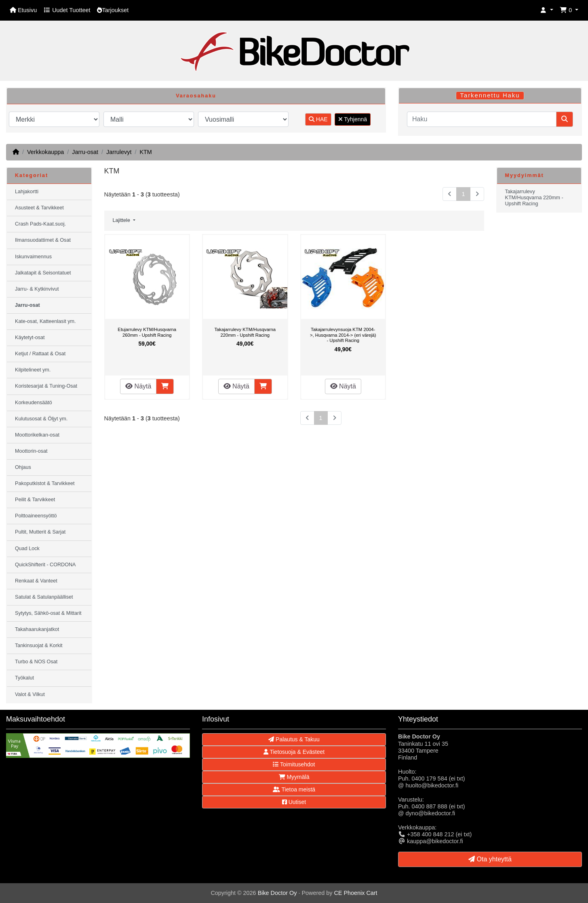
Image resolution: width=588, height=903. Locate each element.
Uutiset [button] (294, 802)
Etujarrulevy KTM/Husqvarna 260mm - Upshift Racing (147, 332)
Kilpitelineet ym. (33, 370)
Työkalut (24, 678)
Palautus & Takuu (294, 739)
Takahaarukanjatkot (37, 629)
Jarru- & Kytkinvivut (37, 289)
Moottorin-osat (31, 451)
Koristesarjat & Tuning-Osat (46, 386)
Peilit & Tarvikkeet (35, 500)
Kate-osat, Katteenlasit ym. (45, 321)
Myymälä (294, 777)
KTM (145, 152)
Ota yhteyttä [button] (490, 859)
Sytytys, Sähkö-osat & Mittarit (48, 613)
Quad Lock (27, 549)
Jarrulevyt (119, 152)
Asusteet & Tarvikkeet (39, 208)
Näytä (138, 386)
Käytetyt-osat (30, 338)
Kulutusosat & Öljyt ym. (41, 419)
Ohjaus (23, 467)
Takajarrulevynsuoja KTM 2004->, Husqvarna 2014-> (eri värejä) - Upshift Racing (343, 335)
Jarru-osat (85, 152)
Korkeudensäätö (34, 403)
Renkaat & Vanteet (36, 581)
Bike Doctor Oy (277, 893)
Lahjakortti (27, 192)
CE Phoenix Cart (355, 893)
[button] (547, 10)
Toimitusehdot (294, 764)
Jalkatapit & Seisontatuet (43, 273)
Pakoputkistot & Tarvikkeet (45, 483)
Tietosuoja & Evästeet (294, 752)
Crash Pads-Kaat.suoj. (40, 224)
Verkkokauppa (45, 152)
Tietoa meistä (294, 789)
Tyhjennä (353, 119)
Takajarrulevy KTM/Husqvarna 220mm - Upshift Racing (245, 332)
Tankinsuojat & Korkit (39, 646)
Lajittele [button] (122, 220)
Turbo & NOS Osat (36, 662)
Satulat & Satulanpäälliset (44, 597)
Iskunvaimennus (33, 257)
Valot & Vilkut (30, 694)
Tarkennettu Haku (490, 95)
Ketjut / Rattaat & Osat (40, 354)
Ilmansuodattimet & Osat (43, 240)
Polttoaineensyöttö (36, 516)
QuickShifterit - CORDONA (45, 565)
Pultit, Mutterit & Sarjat (40, 532)
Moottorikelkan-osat (37, 435)
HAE (318, 119)
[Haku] (482, 119)
